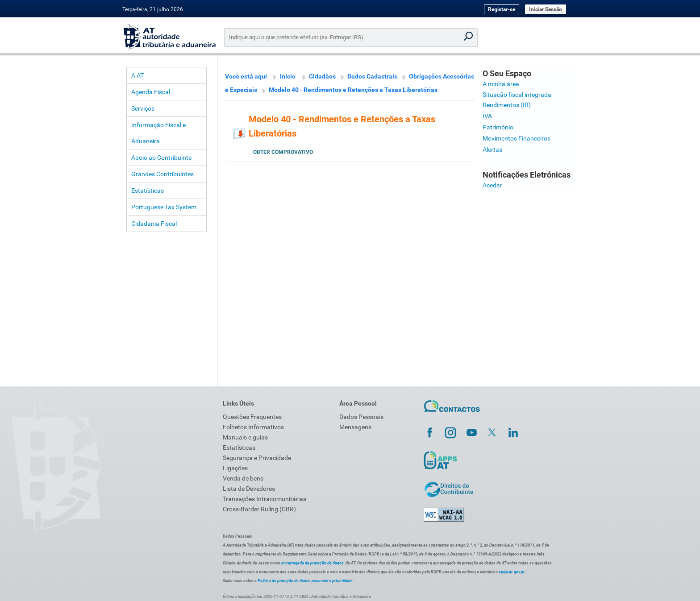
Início (288, 76)
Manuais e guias (245, 437)
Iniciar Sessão (546, 9)
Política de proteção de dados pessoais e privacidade (305, 581)
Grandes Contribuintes (162, 174)
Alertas (492, 149)
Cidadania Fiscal (154, 224)
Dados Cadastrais (372, 76)
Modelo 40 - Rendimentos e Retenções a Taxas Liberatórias (353, 90)
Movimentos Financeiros (517, 138)
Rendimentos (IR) (507, 105)
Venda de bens (243, 478)
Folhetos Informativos (253, 427)
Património (498, 127)
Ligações (235, 468)
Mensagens (355, 427)
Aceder (492, 185)
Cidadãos (322, 76)
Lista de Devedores (249, 489)
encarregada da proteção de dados (312, 563)
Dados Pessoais (361, 417)
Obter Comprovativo (283, 152)
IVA (487, 116)
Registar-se (502, 9)
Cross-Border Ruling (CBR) (259, 509)
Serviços (143, 108)
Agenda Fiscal (151, 92)
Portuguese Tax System (164, 207)
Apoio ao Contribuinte (161, 158)
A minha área (501, 84)
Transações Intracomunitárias (265, 499)
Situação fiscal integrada (517, 95)
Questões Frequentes (252, 417)
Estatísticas (148, 191)
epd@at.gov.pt (512, 572)
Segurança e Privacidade (257, 458)
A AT (137, 75)
